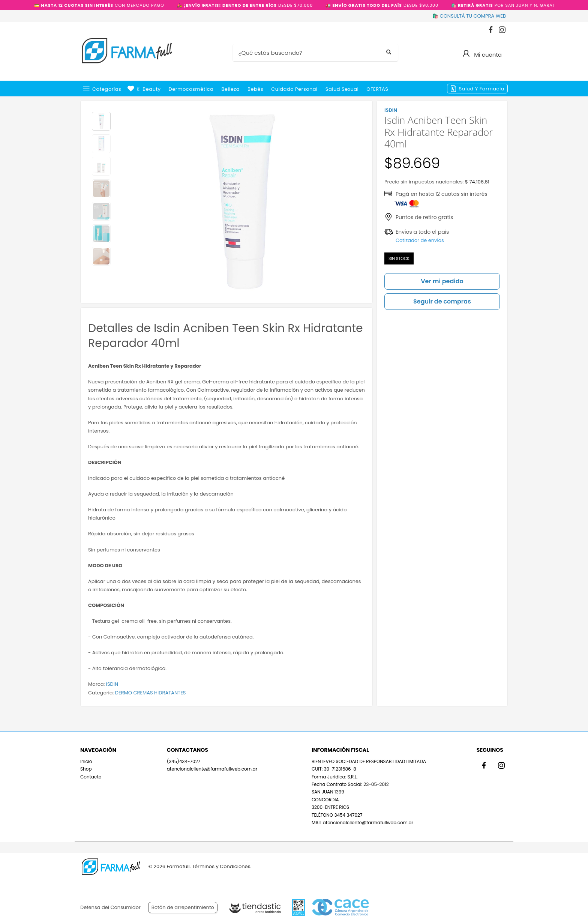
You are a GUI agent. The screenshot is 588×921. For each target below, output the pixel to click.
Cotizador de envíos (420, 240)
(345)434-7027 (184, 761)
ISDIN (112, 684)
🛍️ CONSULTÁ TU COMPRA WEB (469, 16)
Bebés (255, 89)
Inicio (86, 761)
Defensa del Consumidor (110, 907)
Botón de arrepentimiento (183, 907)
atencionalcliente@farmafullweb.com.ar (212, 769)
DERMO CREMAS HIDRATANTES (151, 693)
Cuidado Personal (294, 89)
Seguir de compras (442, 301)
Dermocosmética (191, 89)
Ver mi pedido (442, 281)
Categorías (107, 89)
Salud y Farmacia (481, 89)
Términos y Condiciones (221, 866)
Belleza (230, 89)
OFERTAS (377, 89)
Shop (86, 769)
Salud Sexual (342, 89)
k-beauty (148, 89)
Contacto (91, 777)
